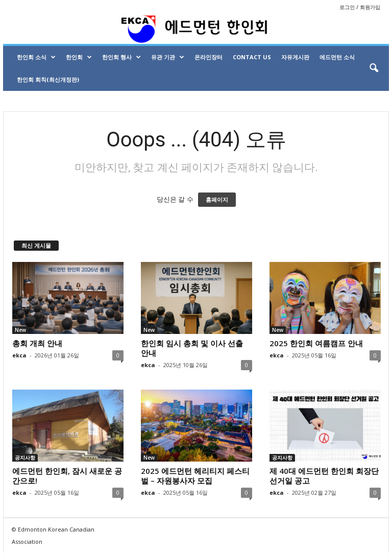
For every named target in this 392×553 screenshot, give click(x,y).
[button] (374, 68)
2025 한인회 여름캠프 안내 (316, 343)
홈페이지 (217, 200)
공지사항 (25, 458)
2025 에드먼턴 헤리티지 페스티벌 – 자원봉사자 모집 (195, 476)
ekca (19, 355)
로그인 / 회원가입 (360, 7)
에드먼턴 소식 (337, 57)
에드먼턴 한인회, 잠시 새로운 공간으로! (67, 476)
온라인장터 (209, 57)
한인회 (79, 57)
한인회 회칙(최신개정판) (48, 79)
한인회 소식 (36, 57)
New (20, 330)
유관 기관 (168, 57)
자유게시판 (295, 57)
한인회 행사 (121, 57)
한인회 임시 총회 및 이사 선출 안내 (192, 348)
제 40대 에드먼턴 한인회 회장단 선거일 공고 (324, 476)
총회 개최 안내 (37, 343)
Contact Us (252, 57)
